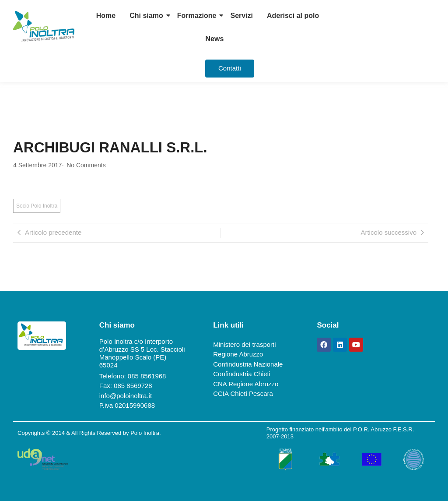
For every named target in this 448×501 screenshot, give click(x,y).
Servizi (241, 16)
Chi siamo (146, 16)
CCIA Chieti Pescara (243, 393)
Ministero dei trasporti (244, 344)
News (215, 39)
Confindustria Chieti (242, 374)
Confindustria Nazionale (248, 364)
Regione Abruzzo (238, 354)
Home (106, 16)
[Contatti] (230, 69)
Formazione (197, 16)
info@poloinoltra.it (126, 396)
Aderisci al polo (293, 16)
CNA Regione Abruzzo (246, 384)
